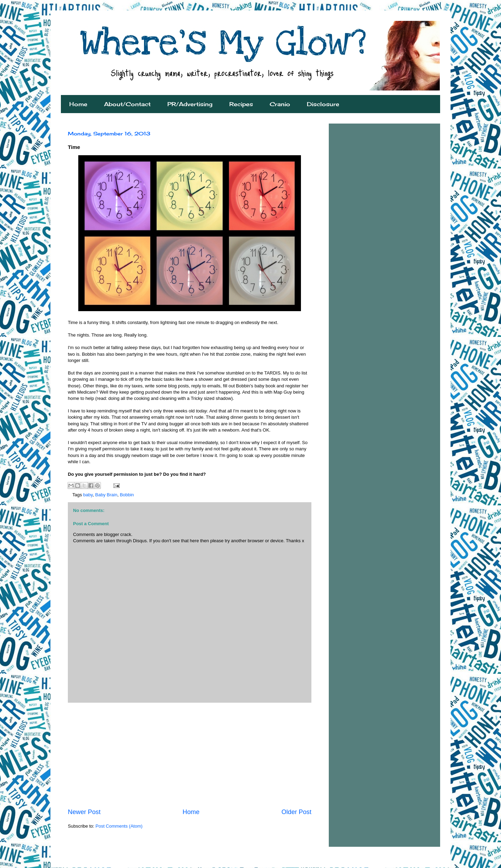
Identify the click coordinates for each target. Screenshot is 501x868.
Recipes (241, 104)
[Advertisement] (190, 755)
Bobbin (127, 495)
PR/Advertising (190, 104)
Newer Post (84, 812)
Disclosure (323, 104)
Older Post (296, 812)
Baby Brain (106, 495)
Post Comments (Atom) (119, 826)
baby (88, 495)
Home (78, 104)
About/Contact (127, 104)
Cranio (280, 104)
